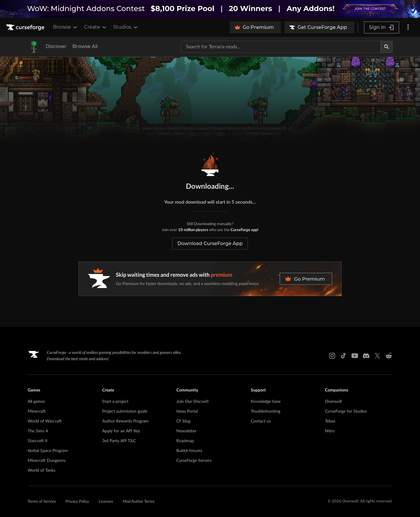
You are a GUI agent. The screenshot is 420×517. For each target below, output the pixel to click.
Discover (56, 46)
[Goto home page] (26, 27)
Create (96, 27)
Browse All (85, 46)
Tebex (330, 421)
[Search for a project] (281, 47)
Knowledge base (266, 402)
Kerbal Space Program (48, 451)
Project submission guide (125, 411)
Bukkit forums (189, 451)
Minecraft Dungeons (47, 461)
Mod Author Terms (139, 502)
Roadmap (185, 441)
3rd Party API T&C (119, 441)
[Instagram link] (332, 356)
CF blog (183, 421)
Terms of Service (42, 502)
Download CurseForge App (210, 243)
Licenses (106, 502)
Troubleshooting (266, 411)
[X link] (377, 356)
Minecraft (37, 411)
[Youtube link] (355, 356)
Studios (126, 27)
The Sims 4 (38, 431)
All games (36, 402)
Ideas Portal (187, 411)
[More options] (408, 27)
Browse (66, 27)
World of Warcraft (45, 421)
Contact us (261, 421)
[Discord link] (366, 356)
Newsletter (186, 431)
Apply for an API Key (121, 431)
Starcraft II (38, 441)
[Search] (387, 47)
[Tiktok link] (343, 356)
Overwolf (333, 402)
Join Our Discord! (193, 402)
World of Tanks (42, 470)
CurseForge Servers (194, 461)
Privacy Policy (77, 502)
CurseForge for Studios (346, 411)
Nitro (330, 431)
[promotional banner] (210, 9)
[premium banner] (210, 279)
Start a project (115, 402)
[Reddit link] (389, 356)
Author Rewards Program (125, 421)
